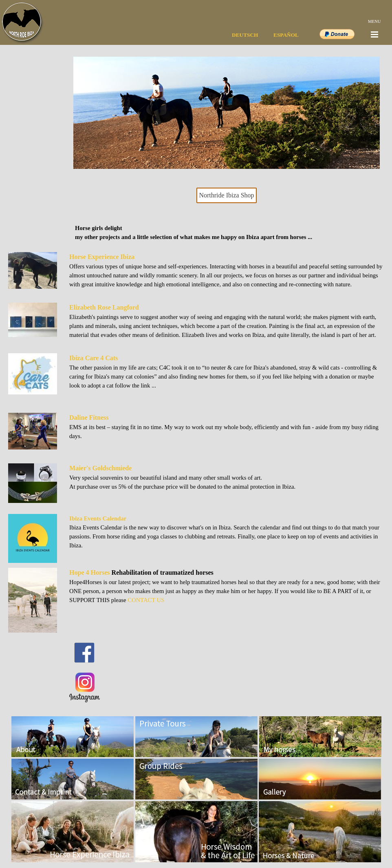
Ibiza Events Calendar (98, 518)
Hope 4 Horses (90, 572)
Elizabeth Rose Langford (104, 307)
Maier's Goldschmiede (100, 468)
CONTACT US (146, 600)
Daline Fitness (89, 417)
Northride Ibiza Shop (226, 195)
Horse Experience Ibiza (102, 257)
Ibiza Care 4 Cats (94, 358)
